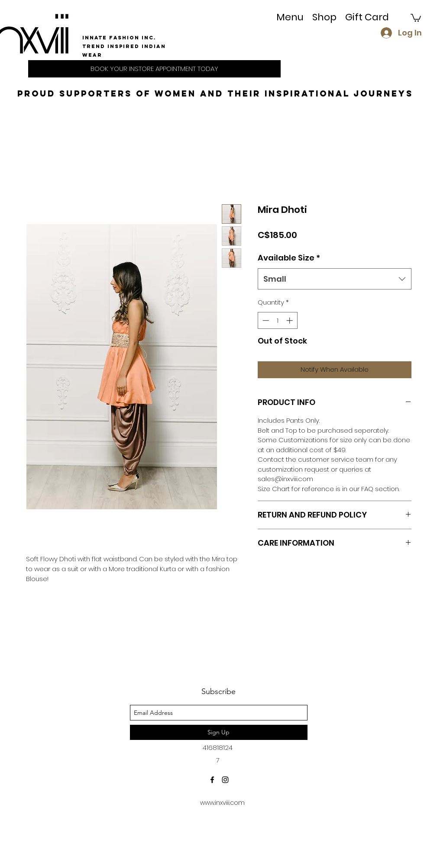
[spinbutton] (277, 320)
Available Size (289, 258)
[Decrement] (265, 320)
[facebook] (212, 780)
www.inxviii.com (222, 803)
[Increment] (290, 320)
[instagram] (225, 780)
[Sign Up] (219, 732)
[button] (324, 17)
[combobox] (335, 279)
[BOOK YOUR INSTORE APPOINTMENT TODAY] (154, 69)
